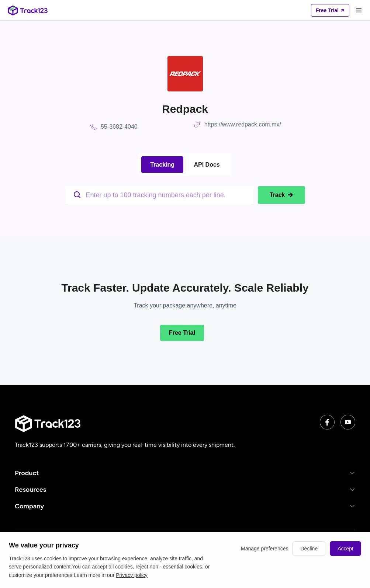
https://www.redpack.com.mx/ (243, 124)
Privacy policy (132, 575)
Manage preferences (264, 549)
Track (281, 195)
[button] (185, 473)
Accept (345, 549)
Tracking (162, 165)
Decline (309, 549)
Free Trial (182, 333)
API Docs (207, 165)
